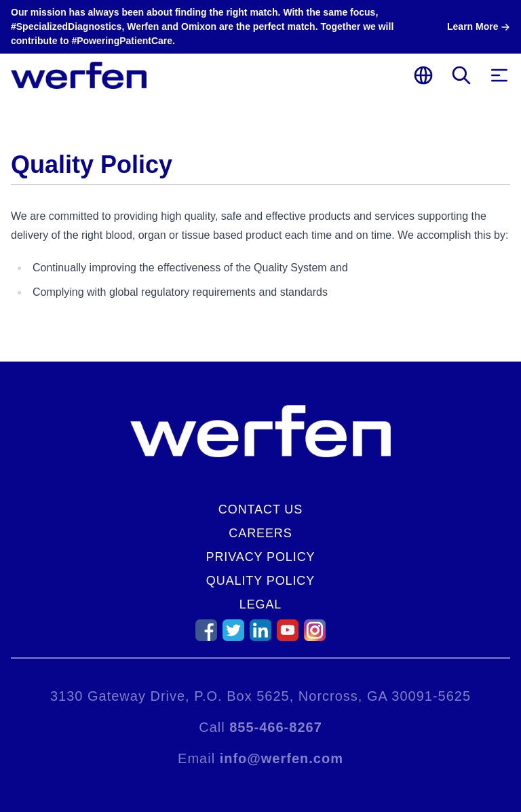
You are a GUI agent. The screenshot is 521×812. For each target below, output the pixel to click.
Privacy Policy (261, 557)
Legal (261, 604)
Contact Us (260, 509)
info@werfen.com (282, 758)
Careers (260, 533)
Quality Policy (260, 581)
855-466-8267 (276, 727)
